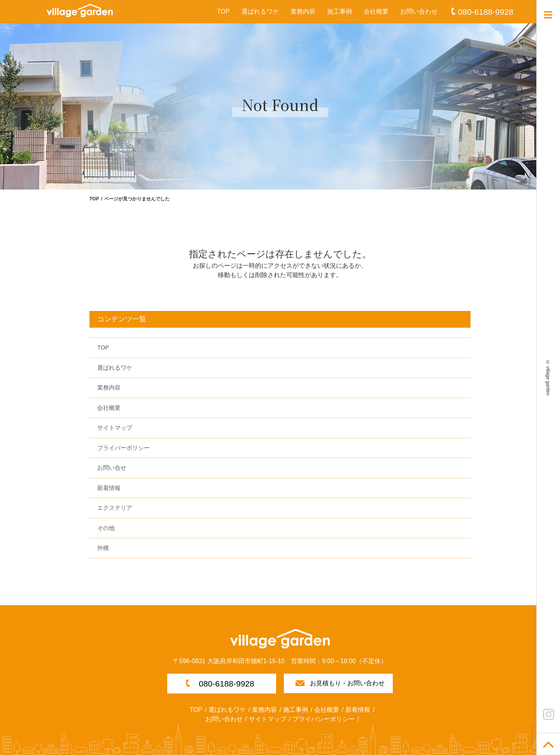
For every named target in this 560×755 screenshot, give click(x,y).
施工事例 (339, 11)
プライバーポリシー (123, 448)
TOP (223, 11)
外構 (103, 548)
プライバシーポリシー (324, 719)
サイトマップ (115, 428)
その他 (106, 528)
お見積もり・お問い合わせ (347, 683)
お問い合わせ (419, 11)
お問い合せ (112, 468)
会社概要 (376, 11)
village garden (548, 381)
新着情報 (109, 488)
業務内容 (303, 11)
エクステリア (115, 508)
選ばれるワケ (260, 11)
